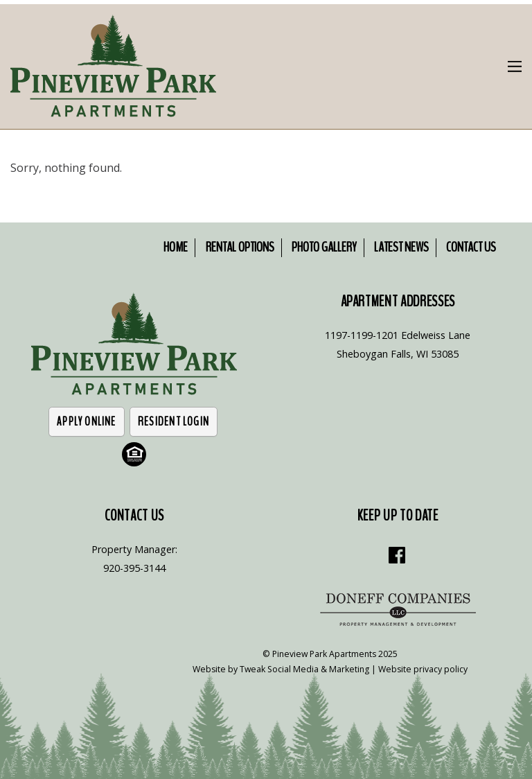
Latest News (401, 247)
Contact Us (471, 247)
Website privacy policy (423, 669)
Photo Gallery (324, 247)
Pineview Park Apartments (324, 654)
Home (176, 247)
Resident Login (174, 422)
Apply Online (87, 422)
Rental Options (240, 247)
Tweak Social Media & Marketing (304, 669)
